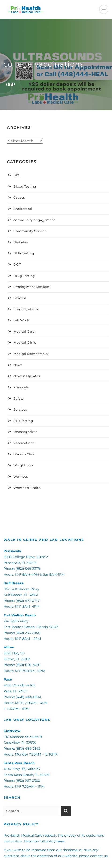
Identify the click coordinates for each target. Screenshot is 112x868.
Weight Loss (24, 465)
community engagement (34, 220)
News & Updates (27, 376)
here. (61, 841)
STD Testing (23, 421)
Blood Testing (25, 186)
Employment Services (31, 287)
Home (11, 85)
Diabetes (21, 242)
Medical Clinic (25, 343)
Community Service (30, 231)
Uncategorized (25, 432)
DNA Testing (24, 253)
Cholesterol (23, 209)
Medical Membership (30, 354)
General (20, 298)
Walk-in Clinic (25, 454)
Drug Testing (24, 276)
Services (20, 410)
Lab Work (21, 320)
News (18, 365)
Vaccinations (24, 443)
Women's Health (27, 488)
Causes (19, 197)
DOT (17, 264)
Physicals (21, 387)
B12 (16, 175)
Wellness (21, 477)
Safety (19, 399)
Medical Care (24, 332)
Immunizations (26, 309)
